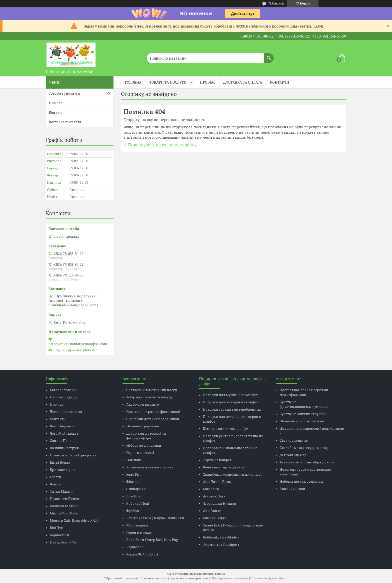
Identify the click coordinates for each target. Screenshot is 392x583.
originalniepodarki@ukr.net (75, 350)
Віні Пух (56, 528)
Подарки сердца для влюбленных (232, 409)
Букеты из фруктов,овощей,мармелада (304, 404)
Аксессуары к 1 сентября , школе (307, 462)
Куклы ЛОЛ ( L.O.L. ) (142, 554)
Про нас (208, 82)
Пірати (55, 477)
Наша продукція (64, 397)
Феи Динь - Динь (217, 482)
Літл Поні (134, 496)
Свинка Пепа (61, 441)
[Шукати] (269, 56)
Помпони (134, 460)
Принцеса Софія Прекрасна (73, 455)
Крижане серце (63, 470)
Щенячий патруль (65, 448)
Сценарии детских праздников (153, 419)
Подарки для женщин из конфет (230, 402)
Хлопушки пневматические (150, 467)
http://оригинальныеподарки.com (78, 344)
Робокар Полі (138, 503)
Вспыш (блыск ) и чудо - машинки (155, 518)
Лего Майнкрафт (64, 433)
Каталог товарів (63, 390)
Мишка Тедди (215, 518)
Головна (133, 82)
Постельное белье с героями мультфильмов (304, 392)
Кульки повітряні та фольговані (153, 411)
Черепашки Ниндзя (219, 503)
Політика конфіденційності (269, 578)
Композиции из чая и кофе (225, 428)
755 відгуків (276, 3)
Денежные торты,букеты (224, 467)
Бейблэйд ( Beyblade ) (221, 537)
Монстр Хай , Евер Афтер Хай (74, 520)
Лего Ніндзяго (62, 426)
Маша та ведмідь (64, 506)
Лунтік (55, 484)
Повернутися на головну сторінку (162, 145)
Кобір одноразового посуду (149, 397)
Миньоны (211, 489)
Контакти (280, 82)
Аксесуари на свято (143, 404)
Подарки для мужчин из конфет (230, 395)
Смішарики (136, 489)
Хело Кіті (133, 474)
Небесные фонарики (144, 445)
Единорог (135, 547)
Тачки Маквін (61, 491)
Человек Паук (214, 496)
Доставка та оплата (243, 82)
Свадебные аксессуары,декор (304, 448)
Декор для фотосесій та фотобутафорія (146, 436)
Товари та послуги (168, 82)
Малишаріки (137, 525)
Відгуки (55, 112)
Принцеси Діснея (64, 499)
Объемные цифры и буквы (302, 421)
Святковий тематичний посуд (152, 390)
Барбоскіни (59, 535)
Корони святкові (140, 453)
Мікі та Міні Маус (64, 513)
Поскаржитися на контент (230, 578)
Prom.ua (219, 574)
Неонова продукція (143, 426)
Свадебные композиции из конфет (232, 474)
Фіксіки (132, 482)
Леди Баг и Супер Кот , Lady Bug (152, 540)
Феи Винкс (212, 511)
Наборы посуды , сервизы (301, 481)
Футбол (133, 511)
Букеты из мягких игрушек (302, 414)
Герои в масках (139, 532)
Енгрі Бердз (60, 462)
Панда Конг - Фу (63, 542)
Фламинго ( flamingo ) (221, 544)
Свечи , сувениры (294, 440)
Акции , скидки (292, 489)
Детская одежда (293, 455)
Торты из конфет (217, 460)
